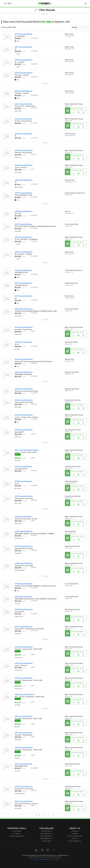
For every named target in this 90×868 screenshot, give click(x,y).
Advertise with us (47, 831)
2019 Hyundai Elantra (23, 91)
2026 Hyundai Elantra (24, 165)
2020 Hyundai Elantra (24, 73)
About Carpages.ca (75, 841)
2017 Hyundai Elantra (23, 34)
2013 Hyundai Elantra (23, 119)
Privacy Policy (34, 859)
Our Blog (75, 834)
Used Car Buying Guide (17, 836)
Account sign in (47, 841)
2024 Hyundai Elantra (24, 104)
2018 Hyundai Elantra (23, 60)
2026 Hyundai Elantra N (24, 694)
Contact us (75, 831)
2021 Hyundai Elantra (23, 224)
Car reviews (17, 834)
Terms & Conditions (54, 859)
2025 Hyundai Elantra (24, 150)
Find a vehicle (17, 831)
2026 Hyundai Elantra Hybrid (27, 450)
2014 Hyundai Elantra (23, 180)
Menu (8, 3)
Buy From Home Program (75, 836)
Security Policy (44, 859)
